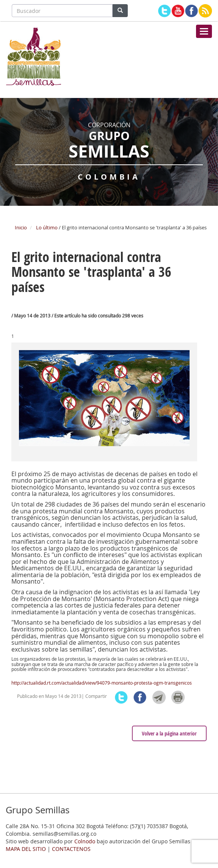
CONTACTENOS (71, 849)
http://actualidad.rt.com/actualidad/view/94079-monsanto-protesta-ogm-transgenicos (102, 683)
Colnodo (85, 841)
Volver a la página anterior (169, 733)
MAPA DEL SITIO (26, 849)
